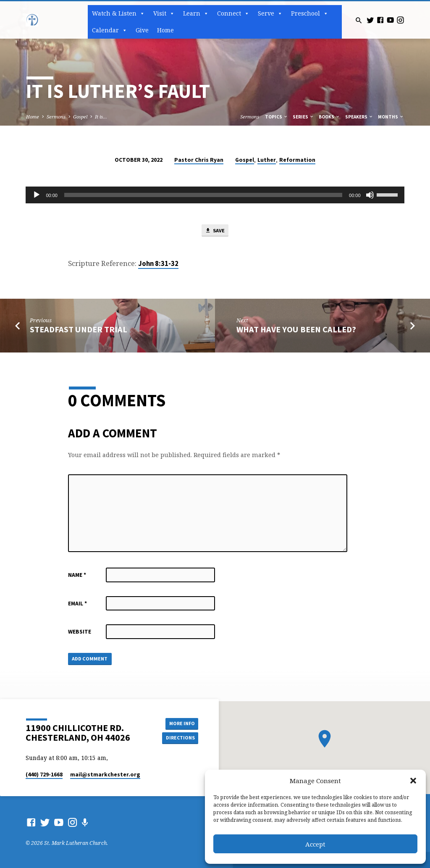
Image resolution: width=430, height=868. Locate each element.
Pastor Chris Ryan (199, 160)
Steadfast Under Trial (79, 330)
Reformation (297, 160)
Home (165, 30)
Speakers (359, 117)
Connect (233, 13)
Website (80, 633)
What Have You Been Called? (296, 330)
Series (303, 117)
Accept (315, 844)
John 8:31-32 (158, 264)
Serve (270, 13)
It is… (101, 117)
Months (391, 117)
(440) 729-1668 (44, 775)
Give (142, 30)
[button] (413, 781)
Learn (196, 13)
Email (77, 604)
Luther (267, 160)
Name (77, 576)
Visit (164, 13)
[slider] (203, 195)
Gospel (80, 117)
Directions (179, 738)
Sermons (56, 117)
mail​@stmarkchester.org (105, 775)
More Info (179, 723)
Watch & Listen (118, 13)
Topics (277, 117)
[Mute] (370, 195)
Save (215, 231)
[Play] (37, 195)
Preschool (310, 13)
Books (329, 117)
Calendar (110, 30)
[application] (215, 195)
